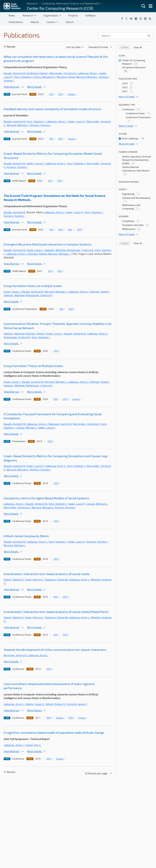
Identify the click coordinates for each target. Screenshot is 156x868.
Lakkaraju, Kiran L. (88, 75)
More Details (36, 88)
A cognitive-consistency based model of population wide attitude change (54, 734)
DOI (52, 95)
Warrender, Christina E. (63, 75)
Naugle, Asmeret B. (15, 75)
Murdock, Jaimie (66, 78)
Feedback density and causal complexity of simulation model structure (52, 110)
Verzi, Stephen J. (23, 78)
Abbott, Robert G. (56, 705)
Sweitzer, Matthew (55, 251)
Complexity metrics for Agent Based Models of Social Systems (46, 499)
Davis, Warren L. (35, 581)
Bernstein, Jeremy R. (15, 657)
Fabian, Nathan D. (14, 581)
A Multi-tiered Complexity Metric (26, 537)
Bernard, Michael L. (87, 78)
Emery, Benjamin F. (45, 78)
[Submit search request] (149, 37)
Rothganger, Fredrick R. (80, 251)
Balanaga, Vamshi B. (60, 425)
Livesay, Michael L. (27, 429)
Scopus (73, 95)
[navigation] (75, 48)
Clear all (139, 48)
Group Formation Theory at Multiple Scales (33, 367)
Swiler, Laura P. (77, 123)
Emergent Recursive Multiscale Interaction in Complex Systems (48, 245)
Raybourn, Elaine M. (56, 581)
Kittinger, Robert (38, 255)
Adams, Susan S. (35, 705)
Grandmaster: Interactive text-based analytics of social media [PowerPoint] (56, 613)
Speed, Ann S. (33, 746)
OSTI (62, 95)
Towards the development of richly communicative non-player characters (55, 651)
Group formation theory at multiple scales (33, 287)
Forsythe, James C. (77, 705)
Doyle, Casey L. (35, 251)
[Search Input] (126, 37)
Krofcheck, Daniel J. (38, 75)
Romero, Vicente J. (40, 126)
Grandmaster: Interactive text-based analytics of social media (47, 575)
